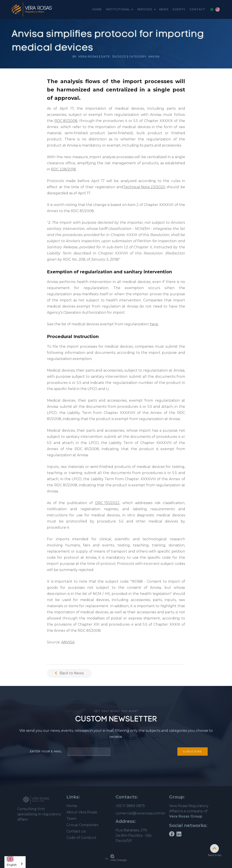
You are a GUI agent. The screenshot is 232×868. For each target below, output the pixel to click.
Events (179, 9)
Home (72, 806)
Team (71, 819)
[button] (120, 9)
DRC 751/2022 (107, 503)
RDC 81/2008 (66, 121)
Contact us (76, 831)
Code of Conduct (81, 838)
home (97, 9)
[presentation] (144, 751)
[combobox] (15, 862)
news (164, 9)
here (154, 324)
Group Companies (82, 825)
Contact (197, 9)
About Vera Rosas (82, 812)
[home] (32, 9)
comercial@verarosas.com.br (141, 813)
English (12, 860)
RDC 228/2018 (63, 169)
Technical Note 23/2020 (144, 187)
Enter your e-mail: (46, 751)
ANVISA (68, 642)
